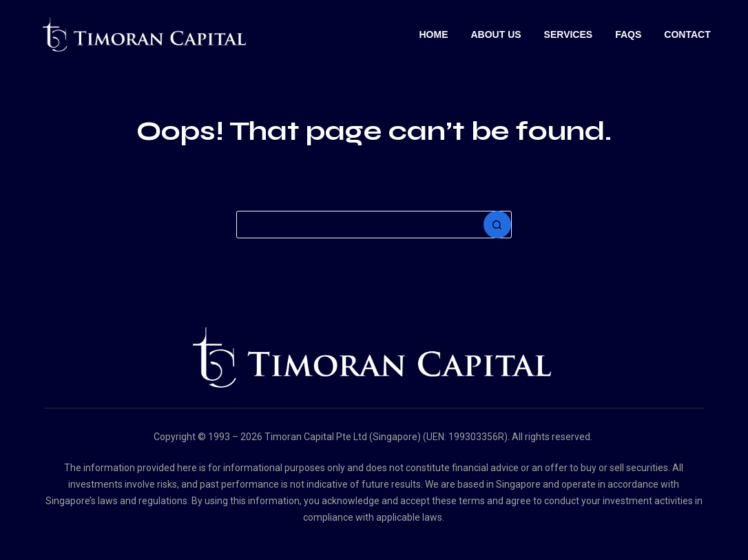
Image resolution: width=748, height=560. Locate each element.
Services (569, 34)
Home (433, 34)
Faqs (628, 34)
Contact (687, 34)
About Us (496, 34)
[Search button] (497, 225)
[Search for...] (360, 225)
